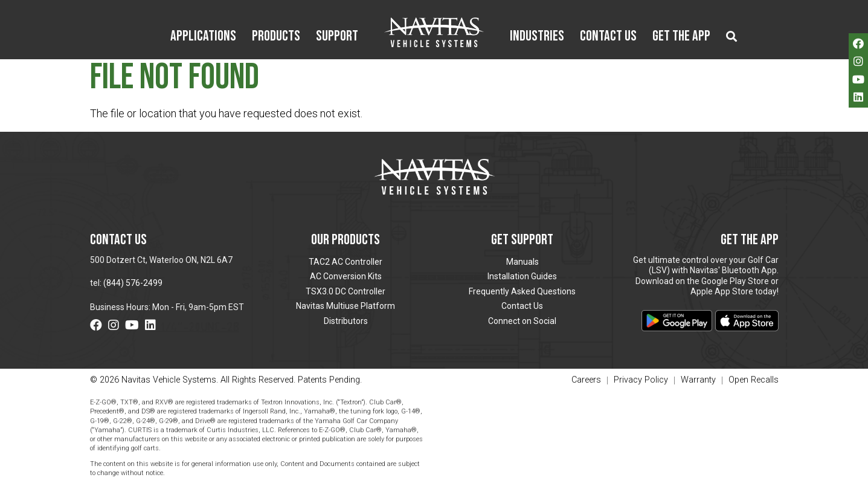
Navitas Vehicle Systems (434, 32)
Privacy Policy (641, 381)
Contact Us (608, 37)
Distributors (346, 321)
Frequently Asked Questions (522, 291)
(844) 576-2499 (133, 283)
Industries (537, 37)
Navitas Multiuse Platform (346, 306)
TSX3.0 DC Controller (346, 291)
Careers (586, 381)
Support (337, 37)
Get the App (681, 37)
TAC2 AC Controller (346, 262)
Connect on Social (522, 321)
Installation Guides (522, 276)
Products (276, 37)
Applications (203, 37)
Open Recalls (754, 380)
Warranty (698, 381)
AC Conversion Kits (346, 276)
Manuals (522, 262)
